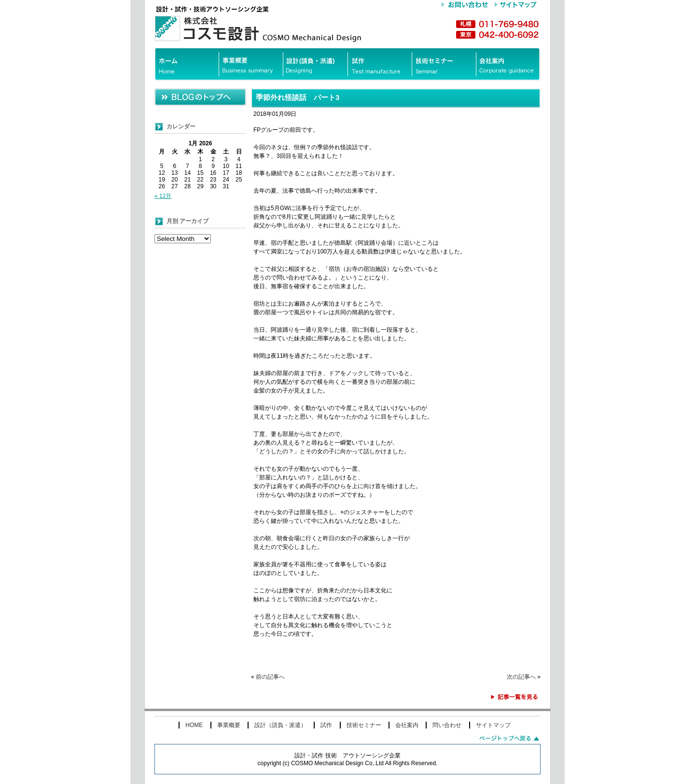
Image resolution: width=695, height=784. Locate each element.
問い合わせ (447, 725)
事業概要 (229, 725)
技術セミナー (364, 725)
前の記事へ (270, 677)
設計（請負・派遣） (280, 725)
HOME (194, 725)
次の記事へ (521, 677)
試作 (326, 725)
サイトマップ (493, 725)
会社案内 (407, 725)
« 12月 (163, 196)
